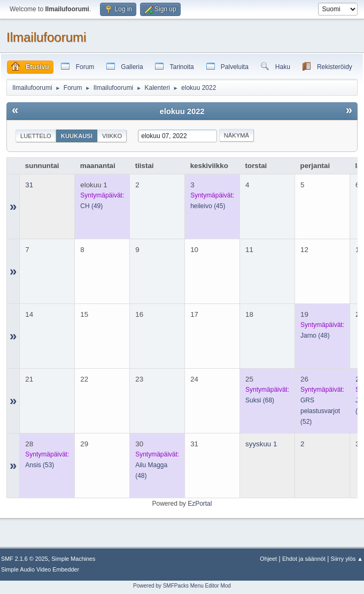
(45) (208, 206)
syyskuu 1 (261, 444)
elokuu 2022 (182, 111)
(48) (315, 336)
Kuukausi (77, 136)
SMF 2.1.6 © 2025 (25, 559)
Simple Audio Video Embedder (40, 569)
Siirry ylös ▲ (347, 559)
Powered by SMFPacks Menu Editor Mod (182, 586)
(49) (91, 206)
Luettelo (36, 136)
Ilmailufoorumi (46, 37)
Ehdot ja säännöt (304, 559)
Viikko (112, 136)
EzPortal (200, 504)
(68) (260, 400)
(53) (40, 465)
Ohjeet (268, 559)
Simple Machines (73, 559)
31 (29, 185)
